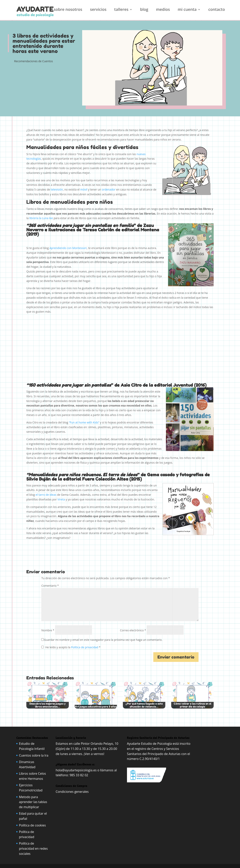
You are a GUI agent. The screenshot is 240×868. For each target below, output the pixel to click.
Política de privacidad (85, 647)
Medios (163, 10)
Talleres (121, 10)
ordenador (109, 189)
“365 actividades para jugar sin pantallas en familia (80, 225)
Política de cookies (33, 825)
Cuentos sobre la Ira (34, 755)
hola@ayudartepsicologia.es (76, 770)
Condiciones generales (73, 792)
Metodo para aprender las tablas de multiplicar (33, 802)
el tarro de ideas (46, 495)
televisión (57, 189)
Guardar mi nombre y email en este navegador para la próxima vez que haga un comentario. (103, 640)
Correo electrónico (133, 630)
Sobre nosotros (68, 10)
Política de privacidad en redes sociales (33, 848)
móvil (84, 189)
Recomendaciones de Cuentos (34, 61)
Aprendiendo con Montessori (68, 248)
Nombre (48, 630)
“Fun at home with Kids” (84, 422)
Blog (144, 10)
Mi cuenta (187, 10)
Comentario (50, 586)
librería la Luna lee (41, 218)
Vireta (61, 499)
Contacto (217, 10)
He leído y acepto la (71, 647)
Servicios (98, 10)
